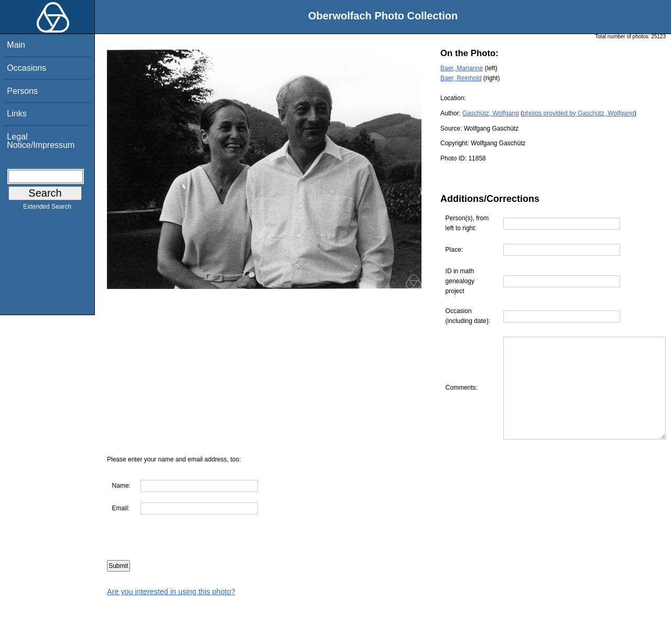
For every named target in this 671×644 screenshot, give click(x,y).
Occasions (26, 68)
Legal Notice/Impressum (41, 141)
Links (17, 114)
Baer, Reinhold (461, 78)
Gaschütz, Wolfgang (491, 113)
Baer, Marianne (462, 68)
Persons (22, 91)
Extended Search (47, 209)
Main (16, 45)
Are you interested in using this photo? (171, 639)
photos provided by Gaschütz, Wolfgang (578, 113)
